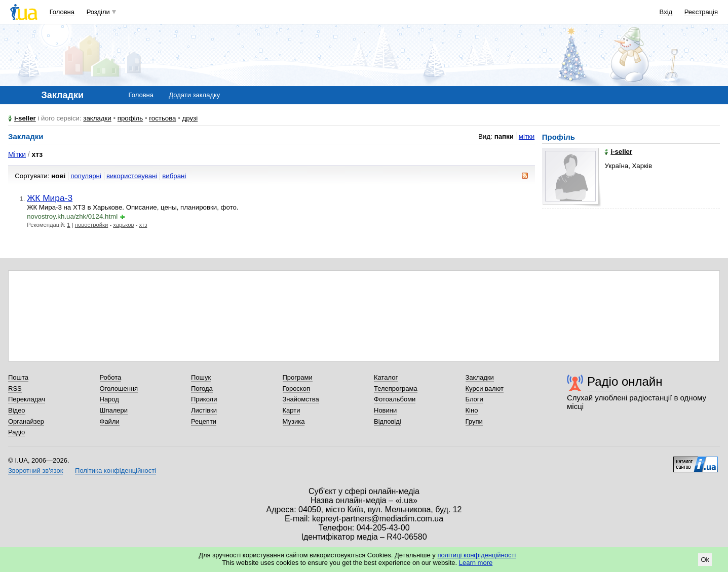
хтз (143, 225)
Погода (202, 389)
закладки (97, 118)
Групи (474, 421)
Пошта (18, 377)
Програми (298, 377)
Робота (111, 377)
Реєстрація (701, 12)
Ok (705, 560)
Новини (385, 410)
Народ (109, 399)
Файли (110, 421)
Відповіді (388, 421)
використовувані (132, 176)
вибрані (174, 176)
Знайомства (301, 399)
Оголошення (119, 389)
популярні (86, 176)
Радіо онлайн (625, 381)
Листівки (204, 410)
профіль (130, 118)
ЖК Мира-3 (50, 198)
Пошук (201, 377)
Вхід (666, 12)
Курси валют (485, 389)
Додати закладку (194, 95)
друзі (190, 118)
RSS (15, 389)
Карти (292, 410)
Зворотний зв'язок (35, 471)
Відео (17, 410)
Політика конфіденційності (116, 471)
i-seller (25, 118)
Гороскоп (296, 389)
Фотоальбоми (395, 399)
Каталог (386, 377)
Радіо (16, 432)
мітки (527, 136)
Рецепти (204, 421)
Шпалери (114, 410)
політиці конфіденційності (476, 555)
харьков (123, 225)
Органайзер (26, 421)
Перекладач (27, 399)
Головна (62, 12)
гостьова (162, 118)
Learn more (476, 563)
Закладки (480, 377)
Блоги (474, 399)
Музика (294, 421)
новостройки (91, 225)
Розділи (98, 12)
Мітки (17, 154)
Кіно (472, 410)
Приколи (204, 399)
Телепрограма (396, 389)
